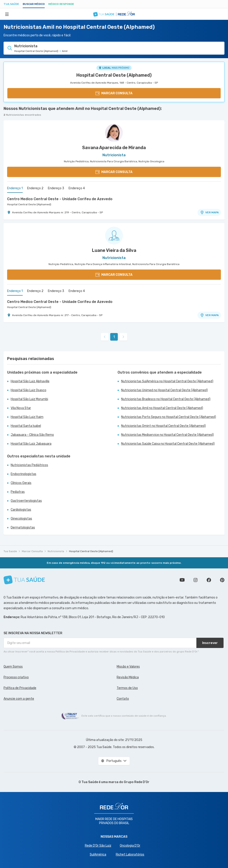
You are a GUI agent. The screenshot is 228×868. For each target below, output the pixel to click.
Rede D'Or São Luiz (98, 846)
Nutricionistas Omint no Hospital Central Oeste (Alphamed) (163, 426)
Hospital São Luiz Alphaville (30, 381)
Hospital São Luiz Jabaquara (31, 444)
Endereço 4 (77, 188)
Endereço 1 (15, 188)
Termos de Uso (127, 688)
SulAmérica (98, 855)
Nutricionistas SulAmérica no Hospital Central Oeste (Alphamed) (167, 381)
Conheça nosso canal (182, 580)
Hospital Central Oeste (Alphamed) (114, 75)
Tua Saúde (11, 4)
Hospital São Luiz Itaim (27, 417)
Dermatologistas (23, 528)
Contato (123, 699)
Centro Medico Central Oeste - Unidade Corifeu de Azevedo (60, 199)
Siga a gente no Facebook (209, 580)
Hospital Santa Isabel (26, 426)
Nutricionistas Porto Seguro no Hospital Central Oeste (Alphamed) (169, 417)
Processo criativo (16, 677)
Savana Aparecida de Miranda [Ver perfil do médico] (114, 148)
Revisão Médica (128, 677)
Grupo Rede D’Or (137, 782)
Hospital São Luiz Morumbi (29, 399)
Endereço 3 (56, 188)
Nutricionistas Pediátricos (29, 465)
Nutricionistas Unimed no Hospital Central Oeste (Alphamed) (164, 390)
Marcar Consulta (32, 551)
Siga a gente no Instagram (195, 580)
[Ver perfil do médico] (114, 133)
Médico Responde (61, 4)
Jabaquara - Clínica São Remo (32, 435)
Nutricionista (56, 551)
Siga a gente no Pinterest (222, 580)
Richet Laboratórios (130, 855)
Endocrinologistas (23, 474)
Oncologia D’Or (130, 846)
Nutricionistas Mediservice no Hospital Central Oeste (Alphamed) (167, 435)
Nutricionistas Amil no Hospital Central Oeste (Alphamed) (162, 408)
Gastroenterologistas (26, 501)
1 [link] (114, 337)
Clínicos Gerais (21, 483)
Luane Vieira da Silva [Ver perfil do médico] (114, 250)
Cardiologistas (21, 510)
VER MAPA (209, 212)
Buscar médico (34, 4)
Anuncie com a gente (19, 699)
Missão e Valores (128, 667)
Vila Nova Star (21, 408)
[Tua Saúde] (24, 580)
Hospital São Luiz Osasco (28, 390)
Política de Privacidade (20, 688)
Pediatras (18, 492)
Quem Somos (13, 667)
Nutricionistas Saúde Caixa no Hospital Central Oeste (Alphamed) (168, 444)
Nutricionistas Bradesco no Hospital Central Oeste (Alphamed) (166, 399)
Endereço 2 (35, 188)
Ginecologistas (21, 519)
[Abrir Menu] (7, 14)
